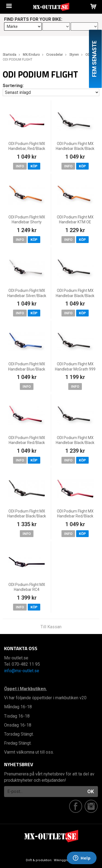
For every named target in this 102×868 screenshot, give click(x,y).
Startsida (10, 55)
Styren (74, 55)
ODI (88, 55)
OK (91, 791)
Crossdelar (55, 55)
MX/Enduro (31, 55)
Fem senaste (94, 59)
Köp (34, 166)
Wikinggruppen (65, 860)
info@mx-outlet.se (22, 671)
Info (20, 166)
